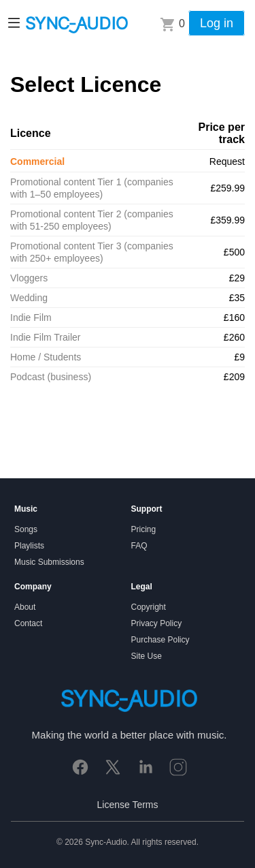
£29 (237, 278)
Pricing (144, 529)
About (25, 607)
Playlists (29, 546)
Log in (217, 23)
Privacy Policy (157, 623)
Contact (28, 623)
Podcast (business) (51, 377)
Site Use (147, 656)
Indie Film (31, 317)
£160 (234, 317)
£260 (234, 337)
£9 (239, 357)
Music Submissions (49, 562)
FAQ (139, 546)
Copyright (149, 607)
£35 (237, 298)
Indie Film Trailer (45, 337)
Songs (26, 529)
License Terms (127, 805)
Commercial (37, 161)
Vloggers (29, 278)
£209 (234, 377)
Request (227, 161)
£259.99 (227, 188)
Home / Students (46, 357)
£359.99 (227, 220)
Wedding (29, 298)
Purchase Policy (160, 640)
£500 (234, 252)
